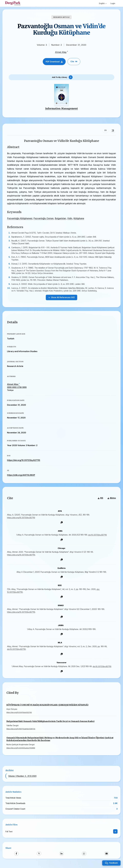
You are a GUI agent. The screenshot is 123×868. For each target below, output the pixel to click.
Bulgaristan (61, 219)
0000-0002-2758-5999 (17, 389)
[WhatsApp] (84, 856)
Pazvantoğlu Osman (44, 219)
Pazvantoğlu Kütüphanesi (20, 219)
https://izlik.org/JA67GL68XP (21, 477)
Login (113, 3)
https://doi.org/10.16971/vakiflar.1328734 (21, 732)
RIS (100, 501)
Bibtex (111, 501)
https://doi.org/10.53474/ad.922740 (19, 715)
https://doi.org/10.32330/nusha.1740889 (21, 751)
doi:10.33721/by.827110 (97, 537)
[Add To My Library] (61, 78)
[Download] (115, 834)
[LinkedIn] (61, 856)
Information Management (61, 109)
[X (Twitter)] (39, 856)
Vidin (70, 219)
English (103, 3)
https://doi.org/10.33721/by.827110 (24, 462)
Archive (10, 773)
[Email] (107, 856)
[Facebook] (16, 856)
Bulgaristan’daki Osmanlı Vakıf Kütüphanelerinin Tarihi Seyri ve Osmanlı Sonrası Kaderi (50, 724)
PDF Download (54, 62)
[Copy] (61, 525)
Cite (74, 62)
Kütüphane (79, 219)
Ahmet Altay (61, 52)
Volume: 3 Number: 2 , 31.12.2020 (22, 779)
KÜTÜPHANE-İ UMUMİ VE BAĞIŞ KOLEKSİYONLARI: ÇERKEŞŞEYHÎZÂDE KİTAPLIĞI (47, 708)
